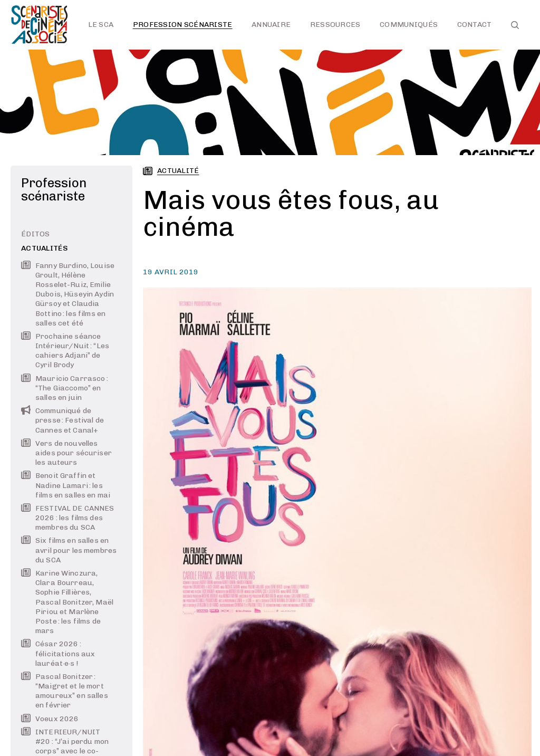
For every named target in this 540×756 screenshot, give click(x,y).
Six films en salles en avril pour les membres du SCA (69, 550)
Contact (475, 25)
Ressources (335, 25)
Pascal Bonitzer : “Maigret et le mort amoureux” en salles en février (65, 691)
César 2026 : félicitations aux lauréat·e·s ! (58, 653)
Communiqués (409, 25)
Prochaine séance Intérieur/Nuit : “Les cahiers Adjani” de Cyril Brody (65, 351)
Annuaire (271, 25)
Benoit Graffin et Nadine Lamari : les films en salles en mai (66, 485)
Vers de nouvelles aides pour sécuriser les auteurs (66, 453)
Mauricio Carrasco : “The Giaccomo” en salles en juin (65, 388)
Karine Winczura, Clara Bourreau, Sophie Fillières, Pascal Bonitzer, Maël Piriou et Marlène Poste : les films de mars (67, 602)
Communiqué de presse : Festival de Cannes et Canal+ (62, 420)
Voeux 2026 (50, 719)
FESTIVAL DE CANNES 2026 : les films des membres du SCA (68, 518)
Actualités (45, 248)
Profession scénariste (183, 25)
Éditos (36, 234)
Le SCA (101, 25)
